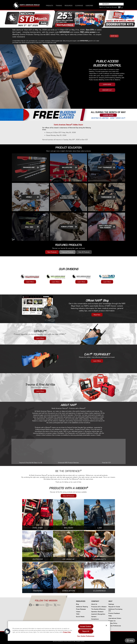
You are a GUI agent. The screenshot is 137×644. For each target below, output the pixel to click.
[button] (7, 632)
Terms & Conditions (58, 641)
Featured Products (67, 252)
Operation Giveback (97, 612)
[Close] (106, 625)
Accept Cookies (86, 626)
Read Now (97, 315)
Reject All (86, 631)
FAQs (110, 616)
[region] (59, 631)
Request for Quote (114, 607)
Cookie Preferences (115, 626)
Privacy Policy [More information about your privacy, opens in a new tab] (67, 632)
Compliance (95, 619)
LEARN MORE (107, 84)
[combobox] (111, 4)
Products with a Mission (99, 607)
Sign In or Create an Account (108, 7)
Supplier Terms (80, 641)
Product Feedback (114, 613)
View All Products (84, 252)
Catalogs (111, 604)
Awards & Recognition (98, 614)
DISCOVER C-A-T (107, 90)
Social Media (80, 617)
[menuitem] (49, 6)
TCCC (78, 614)
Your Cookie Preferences (86, 636)
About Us (94, 604)
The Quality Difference (98, 609)
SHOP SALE (114, 36)
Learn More (30, 282)
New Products (52, 252)
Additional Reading (82, 607)
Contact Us (112, 621)
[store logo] (27, 6)
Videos (78, 612)
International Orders (115, 618)
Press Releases (81, 609)
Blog (77, 604)
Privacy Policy (113, 623)
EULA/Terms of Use (70, 641)
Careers (94, 617)
